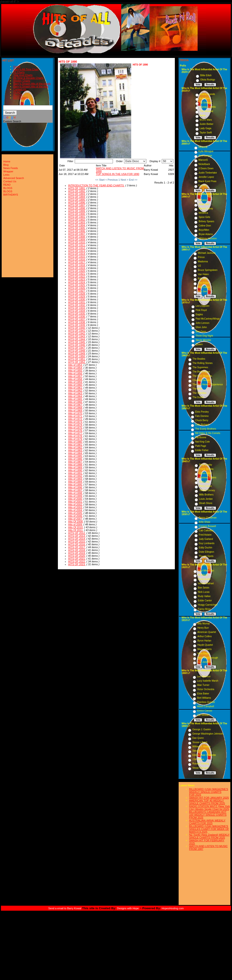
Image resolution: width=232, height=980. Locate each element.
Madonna (203, 261)
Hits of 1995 (75, 485)
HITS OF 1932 (77, 305)
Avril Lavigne (205, 156)
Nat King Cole (203, 442)
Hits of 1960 (75, 385)
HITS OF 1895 (77, 200)
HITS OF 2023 (77, 564)
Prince (201, 257)
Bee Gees (201, 332)
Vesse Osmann (200, 768)
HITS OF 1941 (77, 331)
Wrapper (8, 171)
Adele (203, 115)
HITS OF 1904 (77, 225)
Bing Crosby (205, 465)
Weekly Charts (22, 81)
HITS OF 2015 (77, 542)
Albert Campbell (206, 706)
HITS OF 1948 (77, 351)
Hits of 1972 (75, 419)
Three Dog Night (204, 336)
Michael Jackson (207, 253)
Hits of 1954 (75, 368)
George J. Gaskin (202, 729)
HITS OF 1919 (77, 268)
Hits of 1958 (75, 379)
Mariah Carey (206, 209)
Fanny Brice (204, 609)
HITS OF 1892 (77, 191)
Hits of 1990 (75, 470)
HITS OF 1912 (77, 248)
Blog (6, 165)
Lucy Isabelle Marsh (208, 681)
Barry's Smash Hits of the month (32, 84)
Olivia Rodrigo (208, 80)
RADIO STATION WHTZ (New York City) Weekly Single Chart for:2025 (209, 808)
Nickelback (204, 164)
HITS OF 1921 (77, 274)
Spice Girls (204, 217)
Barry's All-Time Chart (26, 69)
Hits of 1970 (75, 413)
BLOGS (18, 95)
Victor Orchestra (206, 689)
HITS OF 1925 (77, 285)
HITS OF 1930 (77, 299)
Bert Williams (204, 698)
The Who (197, 389)
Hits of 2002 (75, 504)
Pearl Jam (204, 204)
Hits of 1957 (75, 376)
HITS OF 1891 (77, 188)
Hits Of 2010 (76, 527)
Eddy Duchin (206, 548)
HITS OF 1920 (77, 271)
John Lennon (203, 323)
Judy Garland (206, 539)
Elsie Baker (203, 694)
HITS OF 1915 (77, 257)
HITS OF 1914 (77, 254)
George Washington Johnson (208, 734)
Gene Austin (204, 579)
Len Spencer (204, 676)
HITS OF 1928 (77, 294)
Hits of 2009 (75, 524)
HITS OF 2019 (77, 553)
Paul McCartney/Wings (208, 319)
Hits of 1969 (75, 410)
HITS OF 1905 (77, 228)
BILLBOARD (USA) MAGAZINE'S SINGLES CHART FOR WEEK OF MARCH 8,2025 (209, 829)
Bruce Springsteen (208, 270)
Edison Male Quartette (204, 755)
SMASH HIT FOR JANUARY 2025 (209, 798)
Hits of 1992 (75, 476)
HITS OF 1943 (77, 336)
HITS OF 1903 (77, 222)
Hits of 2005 (75, 513)
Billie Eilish (206, 75)
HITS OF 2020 (77, 556)
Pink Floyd (201, 310)
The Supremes (200, 367)
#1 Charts (19, 72)
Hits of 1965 (75, 399)
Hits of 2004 (75, 510)
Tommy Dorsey (207, 490)
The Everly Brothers (206, 429)
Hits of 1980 (75, 442)
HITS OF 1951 (77, 359)
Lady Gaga (206, 128)
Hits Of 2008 (76, 522)
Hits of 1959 (75, 382)
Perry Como (205, 486)
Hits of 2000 (75, 499)
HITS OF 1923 (77, 279)
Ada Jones (203, 662)
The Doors (198, 397)
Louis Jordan (206, 499)
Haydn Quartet (205, 645)
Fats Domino (202, 416)
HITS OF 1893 (77, 194)
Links (6, 175)
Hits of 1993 (75, 479)
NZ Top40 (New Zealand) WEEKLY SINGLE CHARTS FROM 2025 (209, 836)
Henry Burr (203, 628)
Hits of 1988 (75, 465)
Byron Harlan (204, 641)
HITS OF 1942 (77, 334)
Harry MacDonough (208, 658)
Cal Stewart (203, 715)
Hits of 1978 (75, 436)
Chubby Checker (201, 380)
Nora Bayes (204, 653)
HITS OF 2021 (77, 559)
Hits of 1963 (75, 393)
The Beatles (199, 359)
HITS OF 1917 (77, 262)
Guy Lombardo (207, 543)
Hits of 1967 (75, 405)
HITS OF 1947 (77, 348)
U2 (199, 266)
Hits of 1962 (75, 391)
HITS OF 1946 (77, 345)
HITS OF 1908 (77, 237)
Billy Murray (204, 624)
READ (17, 92)
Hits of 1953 (75, 365)
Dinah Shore (206, 503)
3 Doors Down (206, 168)
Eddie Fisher (202, 450)
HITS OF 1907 (77, 234)
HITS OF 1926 (77, 288)
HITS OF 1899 (77, 211)
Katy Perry (205, 98)
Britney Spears (206, 221)
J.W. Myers (198, 759)
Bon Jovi (202, 291)
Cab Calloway (206, 530)
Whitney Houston (208, 238)
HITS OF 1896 (77, 203)
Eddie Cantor (205, 601)
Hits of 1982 (75, 448)
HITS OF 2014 (77, 539)
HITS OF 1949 (77, 353)
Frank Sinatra (206, 469)
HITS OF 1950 (77, 356)
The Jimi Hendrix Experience (208, 384)
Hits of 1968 (75, 408)
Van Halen (203, 274)
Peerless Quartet (206, 702)
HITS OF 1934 (77, 311)
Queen (199, 344)
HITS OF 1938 (77, 322)
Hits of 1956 (75, 373)
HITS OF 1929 (77, 297)
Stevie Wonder (203, 340)
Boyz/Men (204, 230)
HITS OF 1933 (77, 308)
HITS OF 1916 (77, 259)
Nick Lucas (204, 592)
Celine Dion (205, 226)
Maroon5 (203, 160)
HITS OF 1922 (77, 277)
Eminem (203, 186)
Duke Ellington (206, 552)
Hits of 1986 (75, 459)
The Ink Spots (206, 556)
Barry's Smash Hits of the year (31, 86)
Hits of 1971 (75, 416)
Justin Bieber (207, 124)
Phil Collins (204, 287)
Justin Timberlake (208, 173)
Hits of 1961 (75, 388)
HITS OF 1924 (77, 282)
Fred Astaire (205, 535)
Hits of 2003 (75, 507)
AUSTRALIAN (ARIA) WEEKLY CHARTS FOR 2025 (207, 822)
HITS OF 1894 (77, 197)
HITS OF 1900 (77, 214)
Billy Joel (202, 279)
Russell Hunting (201, 764)
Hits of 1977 (75, 433)
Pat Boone (201, 437)
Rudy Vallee (204, 596)
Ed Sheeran (206, 103)
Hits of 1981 (75, 445)
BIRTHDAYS (21, 98)
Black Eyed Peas (208, 181)
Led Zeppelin (203, 306)
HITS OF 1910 (77, 242)
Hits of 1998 (75, 493)
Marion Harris (204, 649)
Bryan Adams (206, 234)
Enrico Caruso (205, 711)
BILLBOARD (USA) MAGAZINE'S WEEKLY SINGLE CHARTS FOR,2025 (209, 792)
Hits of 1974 (75, 425)
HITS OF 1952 (77, 362)
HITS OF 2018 (77, 550)
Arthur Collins (204, 636)
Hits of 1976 (75, 430)
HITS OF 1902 (77, 220)
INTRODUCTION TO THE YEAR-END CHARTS (96, 185)
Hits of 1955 (75, 371)
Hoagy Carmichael (208, 605)
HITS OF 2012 (77, 533)
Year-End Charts (23, 75)
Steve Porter (199, 751)
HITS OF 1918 (77, 265)
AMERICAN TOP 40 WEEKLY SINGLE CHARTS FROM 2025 (207, 802)
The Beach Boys (201, 372)
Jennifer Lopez (206, 177)
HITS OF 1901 (77, 217)
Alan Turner (203, 685)
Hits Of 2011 (76, 530)
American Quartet (207, 632)
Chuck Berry (202, 420)
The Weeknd (206, 111)
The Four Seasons (202, 376)
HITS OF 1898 (77, 208)
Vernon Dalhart (206, 583)
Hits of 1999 (75, 496)
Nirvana (203, 200)
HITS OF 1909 (77, 240)
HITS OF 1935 (77, 314)
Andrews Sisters (208, 478)
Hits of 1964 (75, 396)
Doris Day (204, 482)
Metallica (203, 213)
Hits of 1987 (75, 462)
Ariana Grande (207, 94)
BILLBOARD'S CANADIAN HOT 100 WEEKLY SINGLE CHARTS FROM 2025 (208, 815)
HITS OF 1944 (77, 339)
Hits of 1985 (75, 456)
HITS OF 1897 (77, 205)
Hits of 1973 (75, 422)
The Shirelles (200, 393)
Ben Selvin (204, 588)
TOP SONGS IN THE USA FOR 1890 (118, 174)
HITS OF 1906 (77, 231)
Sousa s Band (200, 742)
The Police (203, 283)
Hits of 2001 (75, 502)
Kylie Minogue (206, 151)
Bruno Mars (206, 120)
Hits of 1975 (75, 428)
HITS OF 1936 (77, 316)
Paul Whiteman (206, 571)
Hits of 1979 (75, 439)
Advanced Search (14, 178)
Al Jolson (203, 575)
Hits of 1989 (75, 467)
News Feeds (11, 168)
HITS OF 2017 (77, 547)
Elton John (201, 327)
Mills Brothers (206, 495)
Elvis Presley (202, 412)
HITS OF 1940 (77, 328)
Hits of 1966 (75, 402)
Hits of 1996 (75, 487)
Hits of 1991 (75, 473)
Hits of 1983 (75, 450)
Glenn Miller (205, 473)
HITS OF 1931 (77, 302)
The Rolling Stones (203, 363)
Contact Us (20, 89)
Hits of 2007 (75, 519)
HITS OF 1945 (77, 342)
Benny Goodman (208, 518)
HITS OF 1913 (77, 251)
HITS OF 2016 (77, 544)
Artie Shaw (204, 522)
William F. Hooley (202, 747)
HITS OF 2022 (77, 561)
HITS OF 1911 (77, 245)
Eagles (199, 314)
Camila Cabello (208, 107)
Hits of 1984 (75, 453)
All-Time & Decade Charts (28, 78)
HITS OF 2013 (77, 536)
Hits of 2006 (75, 516)
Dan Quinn (198, 738)
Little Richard (202, 425)
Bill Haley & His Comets (208, 433)
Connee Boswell (207, 526)
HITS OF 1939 (77, 325)
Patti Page (201, 446)
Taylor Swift (206, 133)
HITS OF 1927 (77, 291)
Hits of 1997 (75, 490)
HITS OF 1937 (77, 319)
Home (17, 66)
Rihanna (203, 147)
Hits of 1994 (75, 482)
